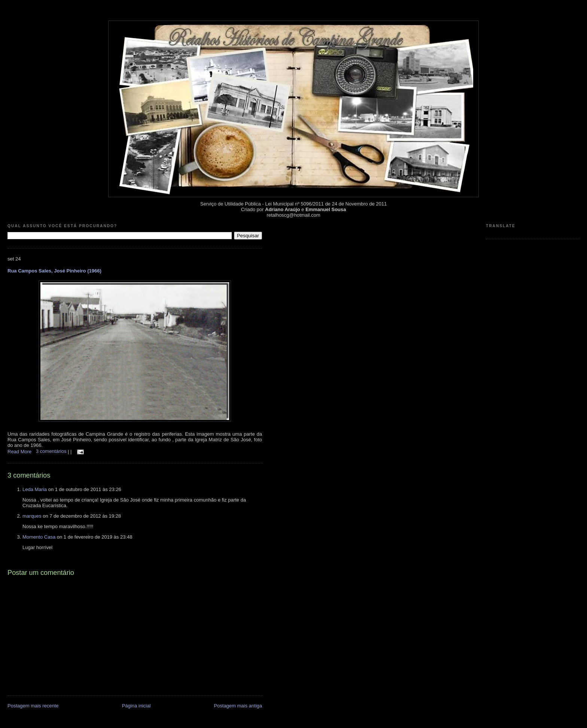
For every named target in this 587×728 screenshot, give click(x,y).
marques (32, 516)
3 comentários (52, 451)
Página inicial (136, 706)
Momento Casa (39, 537)
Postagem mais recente (33, 706)
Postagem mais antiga (238, 706)
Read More (19, 451)
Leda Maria (35, 489)
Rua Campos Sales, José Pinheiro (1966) (54, 271)
